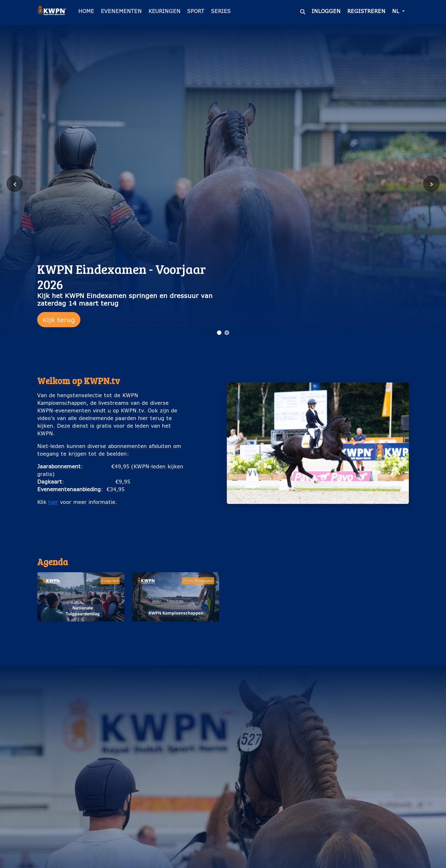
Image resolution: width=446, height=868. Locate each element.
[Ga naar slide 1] (219, 333)
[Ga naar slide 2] (227, 333)
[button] (81, 607)
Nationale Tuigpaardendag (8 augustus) (81, 631)
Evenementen (121, 11)
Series (221, 11)
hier (53, 502)
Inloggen (326, 11)
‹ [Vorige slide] (15, 183)
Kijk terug (59, 320)
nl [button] (396, 11)
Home (86, 11)
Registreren (366, 11)
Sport (196, 11)
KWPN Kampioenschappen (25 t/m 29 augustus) (176, 631)
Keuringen (164, 11)
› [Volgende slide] (432, 183)
